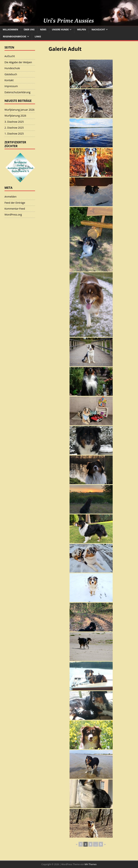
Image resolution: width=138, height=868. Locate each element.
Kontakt (9, 80)
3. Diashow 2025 (14, 122)
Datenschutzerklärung (17, 92)
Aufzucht (10, 56)
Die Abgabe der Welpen (18, 62)
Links (38, 37)
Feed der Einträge (15, 203)
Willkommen (10, 30)
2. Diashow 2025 (14, 128)
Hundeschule (12, 68)
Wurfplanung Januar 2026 (19, 110)
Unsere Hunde (60, 30)
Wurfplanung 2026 (15, 116)
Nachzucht (98, 30)
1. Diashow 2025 (14, 134)
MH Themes (91, 864)
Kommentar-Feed (15, 209)
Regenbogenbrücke (15, 37)
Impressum (11, 86)
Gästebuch (11, 74)
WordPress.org (13, 215)
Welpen (81, 30)
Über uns (29, 30)
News (43, 30)
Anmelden (11, 197)
